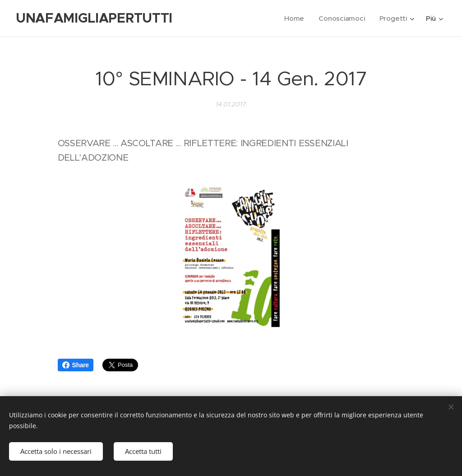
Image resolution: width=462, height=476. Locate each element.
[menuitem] (295, 18)
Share (76, 365)
